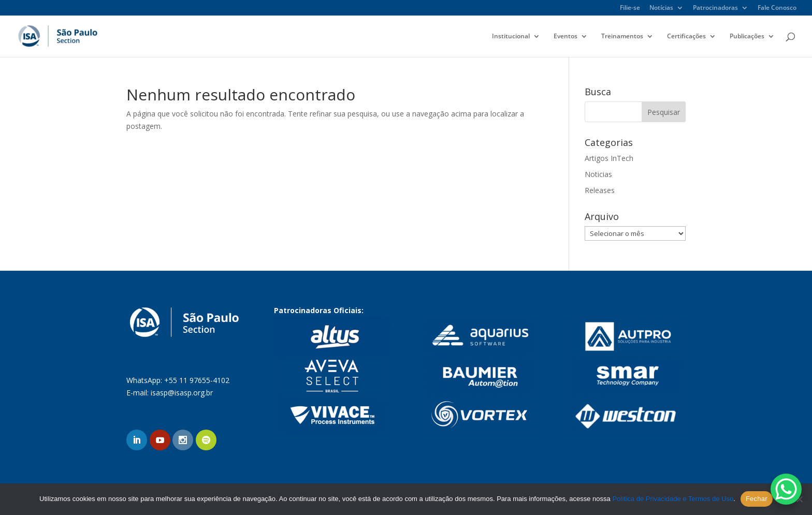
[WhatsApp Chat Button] (786, 489)
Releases (600, 190)
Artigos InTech (609, 158)
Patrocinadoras (715, 8)
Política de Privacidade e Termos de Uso (673, 499)
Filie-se (630, 8)
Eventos (565, 36)
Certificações (686, 36)
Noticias (598, 174)
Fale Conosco (777, 8)
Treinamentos (622, 36)
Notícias (661, 8)
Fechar (757, 499)
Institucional (511, 36)
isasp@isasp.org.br (182, 393)
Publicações (747, 36)
